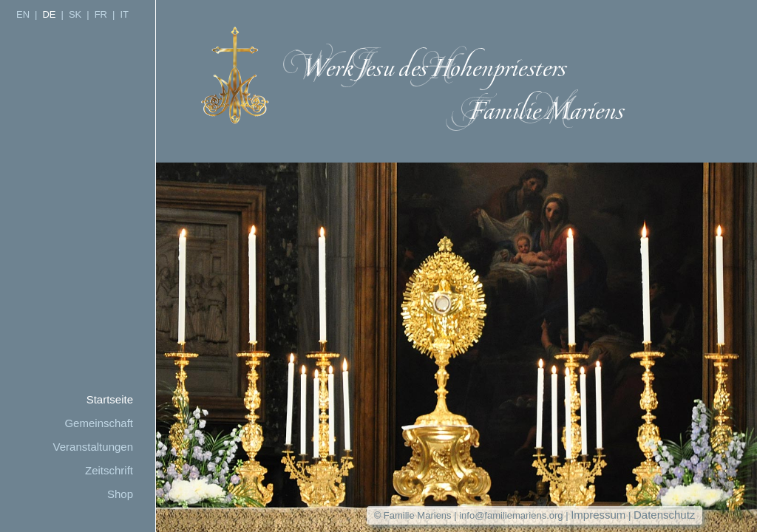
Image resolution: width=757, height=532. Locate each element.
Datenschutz (664, 515)
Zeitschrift (109, 470)
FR (101, 14)
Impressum (598, 515)
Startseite (110, 399)
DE (49, 14)
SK (75, 14)
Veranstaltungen (93, 447)
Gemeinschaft (99, 423)
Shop (120, 494)
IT (124, 14)
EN (23, 14)
